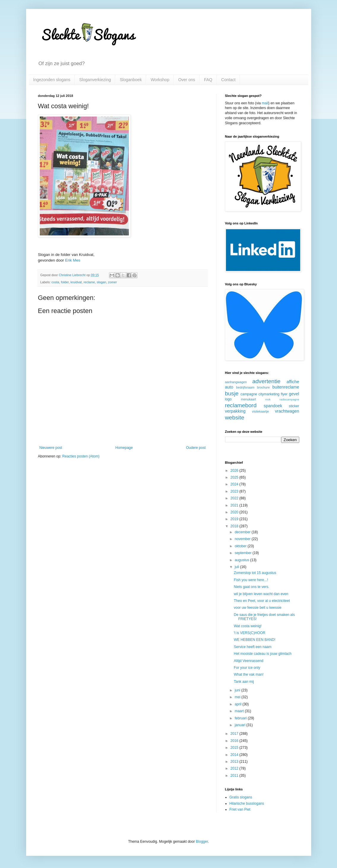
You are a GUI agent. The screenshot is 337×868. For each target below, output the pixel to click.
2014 (235, 755)
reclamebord (241, 405)
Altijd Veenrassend (248, 661)
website (235, 418)
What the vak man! (249, 674)
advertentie (266, 381)
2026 (235, 471)
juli (237, 567)
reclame (89, 282)
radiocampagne (289, 399)
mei (238, 697)
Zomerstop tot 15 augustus (255, 573)
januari (240, 725)
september (243, 553)
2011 (235, 776)
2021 (235, 505)
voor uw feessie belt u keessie (257, 608)
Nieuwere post (51, 448)
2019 (235, 519)
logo (228, 399)
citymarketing (269, 394)
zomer (113, 282)
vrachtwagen (287, 411)
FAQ (208, 80)
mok (268, 399)
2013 (235, 762)
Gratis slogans (241, 797)
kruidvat (76, 282)
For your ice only (247, 668)
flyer (284, 394)
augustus (242, 560)
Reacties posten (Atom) (81, 456)
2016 (235, 741)
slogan (102, 282)
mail (265, 103)
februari (241, 718)
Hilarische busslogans (247, 803)
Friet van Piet (240, 809)
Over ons (187, 80)
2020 (235, 512)
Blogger (202, 842)
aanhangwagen (236, 382)
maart (240, 711)
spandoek (273, 406)
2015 (235, 748)
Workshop (160, 80)
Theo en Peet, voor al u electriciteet (262, 601)
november (243, 539)
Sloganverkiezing (95, 80)
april (238, 704)
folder (65, 282)
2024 (235, 484)
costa (55, 282)
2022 (235, 498)
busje (232, 393)
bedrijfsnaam (245, 387)
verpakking (235, 411)
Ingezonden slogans (52, 80)
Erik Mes (73, 260)
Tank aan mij (244, 682)
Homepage (124, 448)
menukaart (248, 399)
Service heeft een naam (253, 647)
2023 (235, 491)
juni (238, 690)
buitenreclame (286, 387)
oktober (241, 546)
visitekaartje (260, 411)
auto (229, 387)
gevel (294, 394)
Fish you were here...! (251, 580)
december (243, 532)
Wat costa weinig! (248, 626)
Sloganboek (131, 80)
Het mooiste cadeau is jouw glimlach (262, 654)
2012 (235, 768)
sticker (294, 406)
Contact (228, 80)
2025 (235, 477)
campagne (249, 394)
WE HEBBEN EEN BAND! (254, 640)
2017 (235, 734)
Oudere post (196, 448)
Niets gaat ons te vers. (251, 587)
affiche (293, 382)
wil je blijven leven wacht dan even (261, 594)
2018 (235, 526)
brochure (264, 387)
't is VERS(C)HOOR (249, 633)
